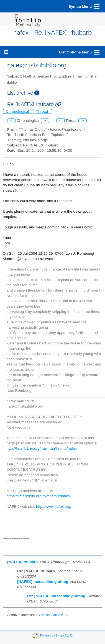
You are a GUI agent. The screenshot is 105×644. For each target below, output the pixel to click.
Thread (43, 111)
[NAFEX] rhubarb (22, 562)
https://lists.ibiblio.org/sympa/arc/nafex (39, 496)
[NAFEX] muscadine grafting (43, 582)
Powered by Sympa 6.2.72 (56, 636)
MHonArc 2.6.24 (55, 615)
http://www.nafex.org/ (54, 507)
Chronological (18, 111)
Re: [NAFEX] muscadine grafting (56, 596)
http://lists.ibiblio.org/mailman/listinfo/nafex (42, 448)
